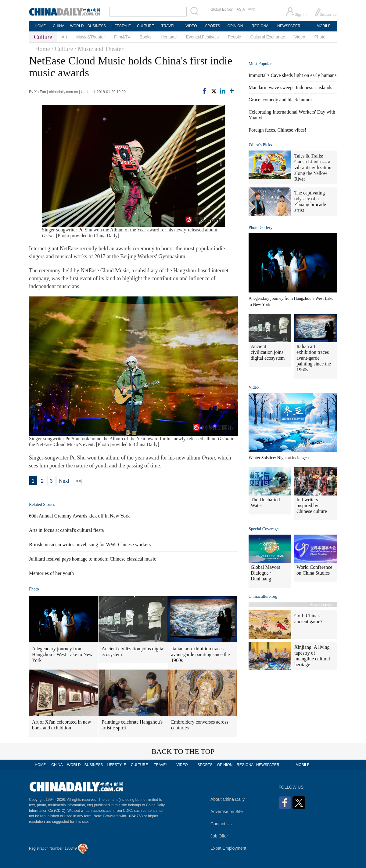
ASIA (241, 9)
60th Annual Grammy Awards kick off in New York (79, 516)
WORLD (77, 26)
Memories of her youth (51, 573)
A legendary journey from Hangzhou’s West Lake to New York (62, 654)
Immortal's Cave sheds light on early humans (292, 75)
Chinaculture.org (263, 596)
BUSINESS (97, 26)
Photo (320, 37)
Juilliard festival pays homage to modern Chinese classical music (93, 559)
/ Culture (62, 49)
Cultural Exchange (268, 37)
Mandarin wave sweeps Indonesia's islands (290, 87)
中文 (252, 9)
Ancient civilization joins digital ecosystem (133, 652)
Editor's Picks (260, 145)
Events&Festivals (202, 37)
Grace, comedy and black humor (280, 100)
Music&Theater (91, 37)
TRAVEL (168, 26)
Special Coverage (264, 529)
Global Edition (222, 9)
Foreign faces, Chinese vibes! (277, 130)
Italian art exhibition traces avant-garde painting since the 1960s (200, 654)
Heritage (169, 37)
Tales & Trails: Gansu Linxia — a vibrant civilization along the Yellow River (313, 167)
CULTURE (145, 26)
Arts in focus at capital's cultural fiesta (66, 530)
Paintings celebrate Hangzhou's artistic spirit (132, 725)
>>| (79, 481)
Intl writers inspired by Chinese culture (312, 505)
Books (146, 37)
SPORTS (212, 26)
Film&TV (122, 37)
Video (300, 37)
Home (43, 49)
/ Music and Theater (99, 49)
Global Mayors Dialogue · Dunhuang (265, 573)
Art (64, 37)
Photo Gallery (260, 228)
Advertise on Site (227, 812)
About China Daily (228, 799)
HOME (40, 26)
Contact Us (221, 824)
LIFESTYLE (121, 26)
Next (64, 481)
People (235, 37)
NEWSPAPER (289, 26)
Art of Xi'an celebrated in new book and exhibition (61, 725)
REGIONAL (261, 26)
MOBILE (323, 26)
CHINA (58, 26)
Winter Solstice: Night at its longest (279, 458)
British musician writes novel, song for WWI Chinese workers (90, 545)
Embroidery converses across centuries (200, 725)
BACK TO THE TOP (183, 751)
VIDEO (191, 26)
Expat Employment (228, 848)
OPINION (235, 26)
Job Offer (219, 836)
